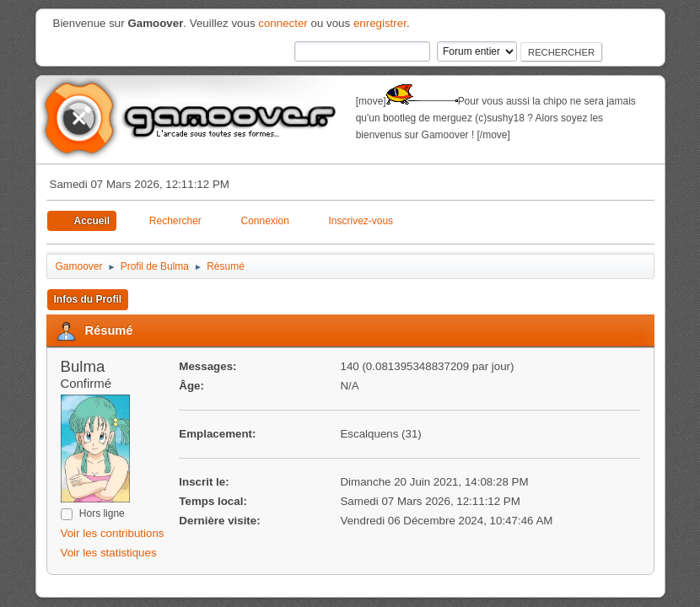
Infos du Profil (88, 299)
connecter (283, 23)
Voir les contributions (113, 533)
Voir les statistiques (109, 553)
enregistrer (380, 23)
